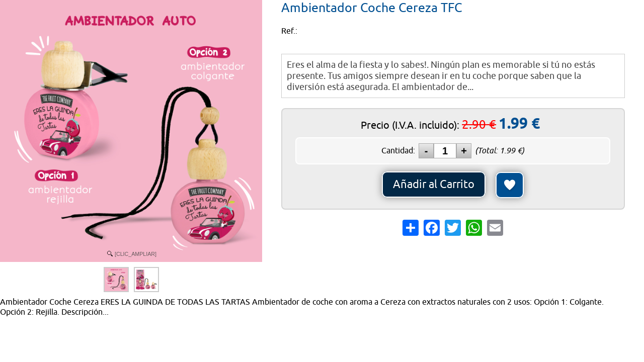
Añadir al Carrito (434, 185)
